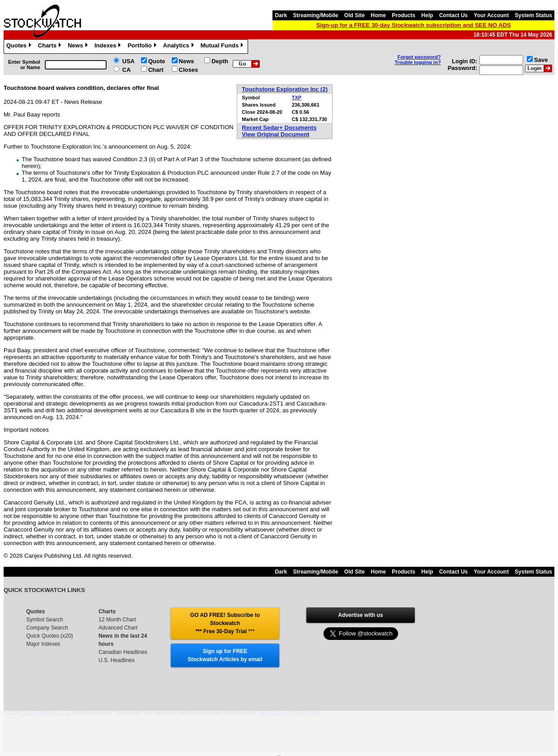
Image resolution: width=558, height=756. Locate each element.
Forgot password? (419, 57)
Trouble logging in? (418, 62)
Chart (156, 70)
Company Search (47, 628)
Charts (51, 47)
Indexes (109, 47)
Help (427, 15)
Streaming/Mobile (315, 15)
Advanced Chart (118, 628)
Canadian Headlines (123, 652)
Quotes (20, 47)
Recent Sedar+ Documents (279, 128)
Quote (157, 61)
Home (378, 15)
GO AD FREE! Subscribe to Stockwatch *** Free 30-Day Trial (225, 623)
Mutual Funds (223, 47)
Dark (281, 15)
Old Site (354, 15)
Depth (220, 61)
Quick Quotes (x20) (49, 636)
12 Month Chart (117, 620)
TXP (297, 98)
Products (403, 15)
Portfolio (143, 47)
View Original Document (275, 134)
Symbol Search (45, 620)
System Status (533, 15)
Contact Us (453, 15)
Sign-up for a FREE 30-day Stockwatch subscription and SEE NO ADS (414, 25)
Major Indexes (43, 644)
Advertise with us (360, 615)
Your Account (491, 15)
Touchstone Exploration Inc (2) (285, 89)
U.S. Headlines (117, 660)
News (79, 47)
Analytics (180, 47)
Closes (189, 70)
